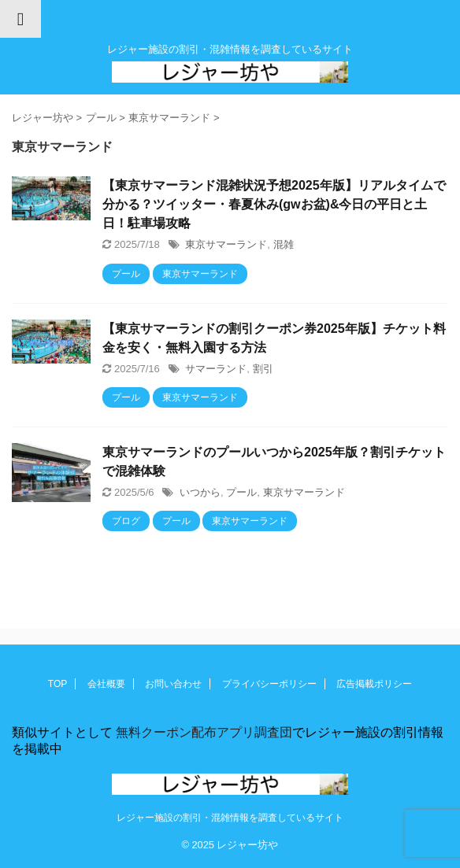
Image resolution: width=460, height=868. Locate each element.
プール (241, 492)
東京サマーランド (226, 244)
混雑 (284, 244)
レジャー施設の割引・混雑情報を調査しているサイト (230, 818)
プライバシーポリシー (269, 684)
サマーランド (216, 369)
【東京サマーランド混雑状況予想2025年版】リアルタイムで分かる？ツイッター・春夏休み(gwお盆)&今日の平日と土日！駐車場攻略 (274, 204)
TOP (57, 684)
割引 (263, 369)
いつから (200, 492)
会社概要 (106, 684)
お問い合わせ (173, 684)
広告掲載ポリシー (374, 684)
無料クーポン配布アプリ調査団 (202, 732)
